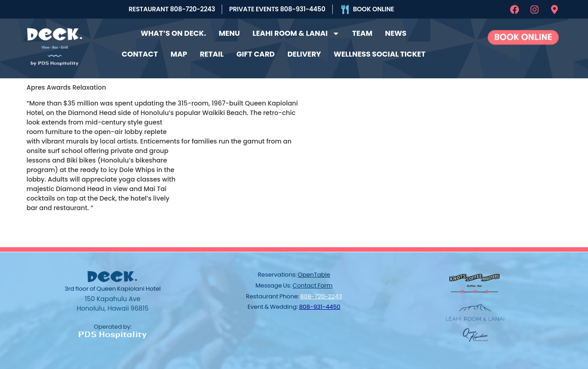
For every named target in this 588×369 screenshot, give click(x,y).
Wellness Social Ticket (379, 54)
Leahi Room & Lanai (296, 34)
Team (362, 33)
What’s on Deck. (173, 33)
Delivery (304, 54)
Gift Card (255, 54)
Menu (229, 33)
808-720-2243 (321, 296)
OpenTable (314, 275)
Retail (212, 54)
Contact (140, 54)
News (396, 33)
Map (179, 54)
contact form (312, 285)
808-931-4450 (320, 307)
